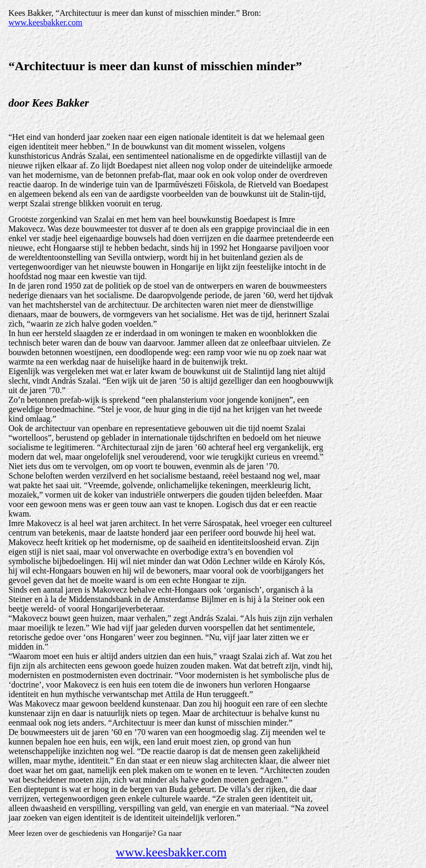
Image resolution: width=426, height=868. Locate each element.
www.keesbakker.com (45, 22)
